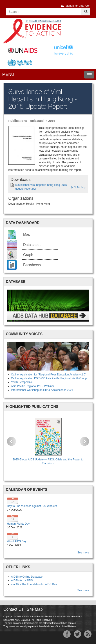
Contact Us (13, 609)
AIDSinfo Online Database (27, 577)
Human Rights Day (18, 524)
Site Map (35, 609)
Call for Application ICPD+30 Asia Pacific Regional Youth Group (49, 378)
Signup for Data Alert (78, 6)
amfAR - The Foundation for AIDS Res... (35, 584)
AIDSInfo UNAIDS (22, 580)
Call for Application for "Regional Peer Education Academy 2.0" (49, 375)
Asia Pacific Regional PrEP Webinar (33, 386)
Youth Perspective (22, 382)
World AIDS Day (17, 541)
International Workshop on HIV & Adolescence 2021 (42, 390)
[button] (11, 441)
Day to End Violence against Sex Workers (32, 506)
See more (83, 553)
